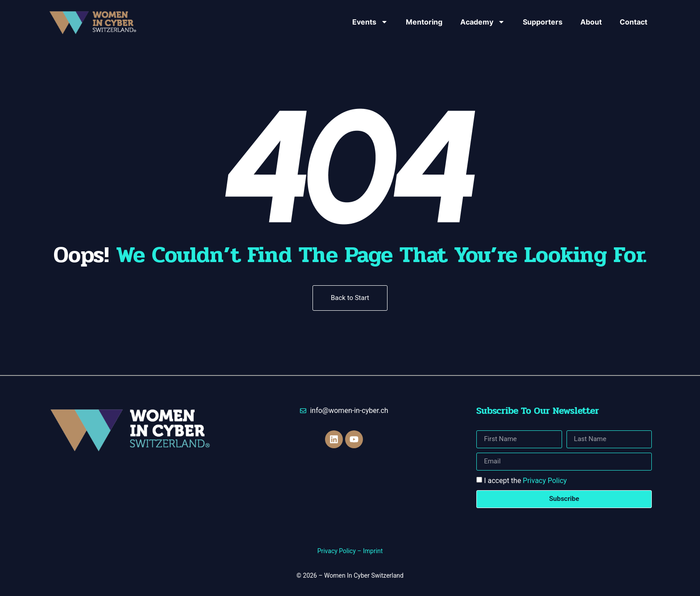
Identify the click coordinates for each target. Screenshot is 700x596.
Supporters (543, 22)
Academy (483, 22)
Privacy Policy (545, 481)
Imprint (373, 551)
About (591, 22)
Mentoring (424, 22)
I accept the (525, 481)
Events (370, 22)
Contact (633, 22)
